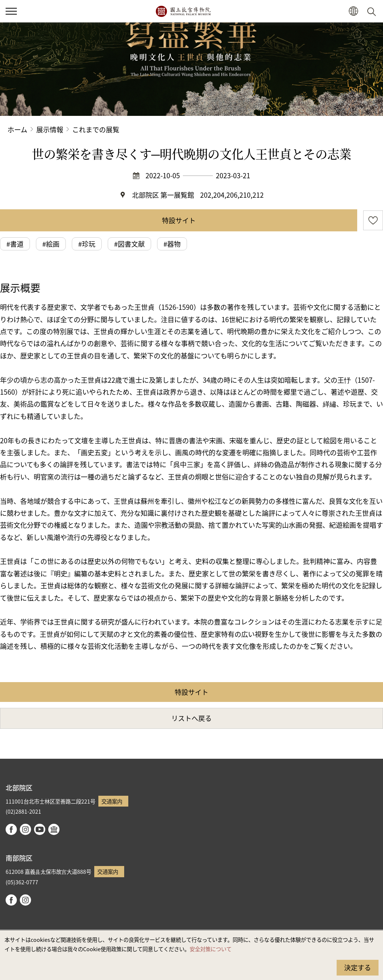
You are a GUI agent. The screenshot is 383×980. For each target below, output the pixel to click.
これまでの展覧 (96, 129)
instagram (25, 829)
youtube (40, 829)
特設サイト (179, 220)
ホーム (17, 129)
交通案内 (112, 801)
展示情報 (50, 129)
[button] (11, 11)
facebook (11, 829)
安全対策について (211, 949)
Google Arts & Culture (54, 829)
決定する (358, 967)
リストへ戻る (191, 718)
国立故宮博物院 (183, 11)
